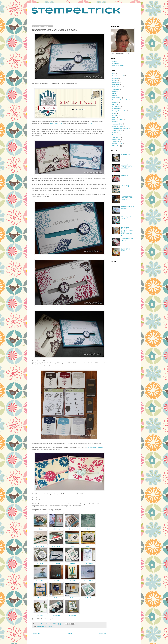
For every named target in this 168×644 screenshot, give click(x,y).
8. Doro (88, 546)
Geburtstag (116, 89)
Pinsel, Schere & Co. (56, 124)
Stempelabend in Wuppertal (120, 128)
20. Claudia (88, 598)
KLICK (90, 124)
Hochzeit (115, 96)
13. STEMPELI (40, 581)
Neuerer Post (37, 634)
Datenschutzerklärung (119, 66)
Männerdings (40, 626)
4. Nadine (88, 529)
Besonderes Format (118, 76)
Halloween (115, 91)
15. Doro (72, 581)
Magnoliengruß (125, 155)
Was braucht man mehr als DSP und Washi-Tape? (126, 167)
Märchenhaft (116, 109)
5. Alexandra (40, 546)
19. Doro (72, 598)
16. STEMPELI (88, 581)
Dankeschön (116, 85)
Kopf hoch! (115, 102)
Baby (114, 74)
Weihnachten (116, 146)
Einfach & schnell (117, 87)
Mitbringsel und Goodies (119, 111)
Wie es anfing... (126, 186)
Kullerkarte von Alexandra (95, 447)
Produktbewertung (118, 120)
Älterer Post (102, 634)
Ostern (114, 118)
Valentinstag (116, 141)
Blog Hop (115, 78)
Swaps (114, 133)
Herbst (114, 93)
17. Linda (40, 598)
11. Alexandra (72, 563)
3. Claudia (72, 529)
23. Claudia (72, 615)
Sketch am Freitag (118, 126)
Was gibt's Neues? (118, 144)
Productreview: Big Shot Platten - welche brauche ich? (127, 198)
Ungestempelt (116, 139)
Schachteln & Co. (117, 124)
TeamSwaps (116, 135)
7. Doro (72, 546)
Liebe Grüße (116, 104)
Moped (114, 113)
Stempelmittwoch (49, 626)
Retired (114, 122)
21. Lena (40, 615)
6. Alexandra (56, 546)
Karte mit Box (116, 98)
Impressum (116, 63)
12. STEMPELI (88, 563)
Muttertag (115, 115)
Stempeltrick (76, 11)
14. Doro (56, 581)
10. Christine (56, 563)
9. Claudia (40, 563)
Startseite (70, 634)
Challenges (116, 83)
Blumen (115, 80)
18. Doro (56, 598)
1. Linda (40, 529)
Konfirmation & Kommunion (120, 100)
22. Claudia (56, 615)
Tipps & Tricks (116, 137)
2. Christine (56, 529)
